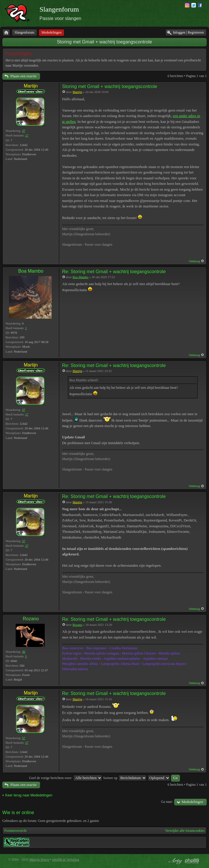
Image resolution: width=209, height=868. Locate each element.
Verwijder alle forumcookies (185, 831)
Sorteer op (125, 778)
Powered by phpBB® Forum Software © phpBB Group (192, 861)
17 (27, 135)
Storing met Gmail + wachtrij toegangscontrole (105, 42)
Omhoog (195, 261)
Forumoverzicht (16, 831)
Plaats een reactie (24, 76)
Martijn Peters (39, 860)
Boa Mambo (31, 271)
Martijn (31, 86)
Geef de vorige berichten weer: (66, 778)
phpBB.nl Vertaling (66, 860)
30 (24, 652)
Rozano (31, 619)
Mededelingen (192, 802)
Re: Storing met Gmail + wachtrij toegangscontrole (114, 272)
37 (24, 131)
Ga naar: (167, 802)
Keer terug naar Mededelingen (29, 795)
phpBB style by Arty (175, 861)
